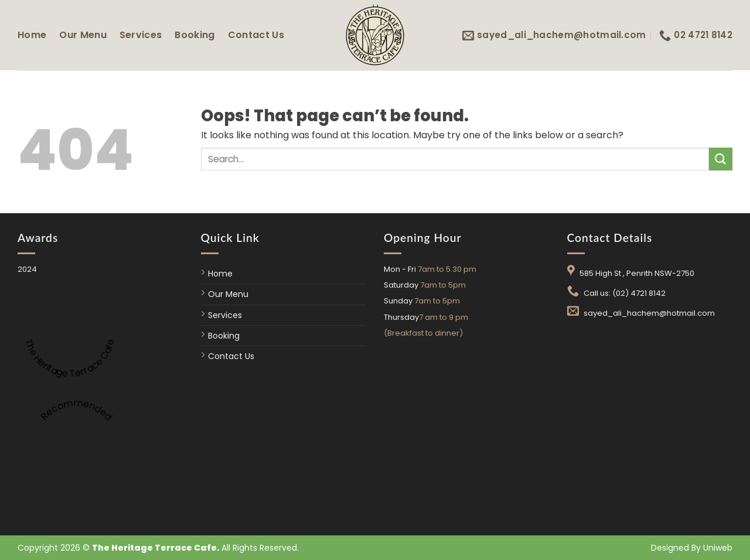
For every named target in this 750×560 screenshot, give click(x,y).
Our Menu (83, 35)
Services (141, 35)
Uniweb (718, 548)
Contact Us (256, 35)
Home (32, 35)
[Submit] (721, 159)
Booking (195, 35)
